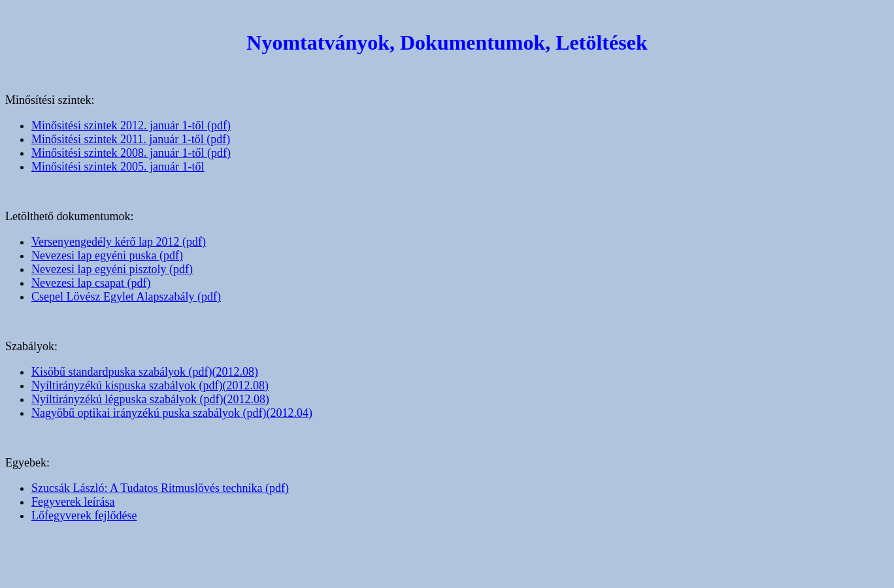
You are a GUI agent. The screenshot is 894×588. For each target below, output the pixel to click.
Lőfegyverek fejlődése (84, 515)
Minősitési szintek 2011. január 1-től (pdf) (131, 139)
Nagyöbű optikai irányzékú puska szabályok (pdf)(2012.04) (172, 413)
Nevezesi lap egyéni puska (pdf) (107, 255)
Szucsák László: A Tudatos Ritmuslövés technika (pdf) (160, 488)
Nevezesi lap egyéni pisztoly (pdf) (112, 269)
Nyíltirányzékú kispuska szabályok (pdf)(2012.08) (150, 385)
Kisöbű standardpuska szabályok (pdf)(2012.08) (145, 372)
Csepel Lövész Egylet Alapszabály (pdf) (126, 297)
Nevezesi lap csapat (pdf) (91, 283)
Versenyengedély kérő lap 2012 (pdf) (119, 242)
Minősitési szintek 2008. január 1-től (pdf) (131, 153)
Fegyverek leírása (73, 502)
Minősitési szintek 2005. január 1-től (118, 167)
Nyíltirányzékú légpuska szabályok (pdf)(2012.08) (150, 399)
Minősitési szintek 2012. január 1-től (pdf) (131, 125)
